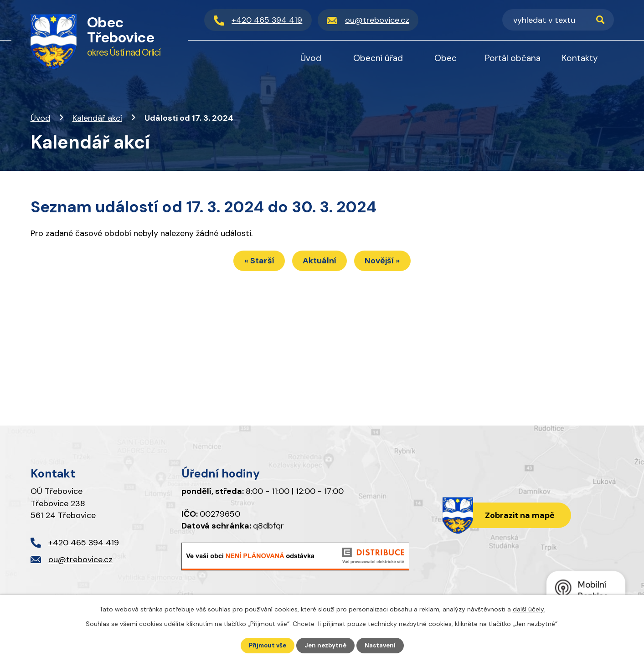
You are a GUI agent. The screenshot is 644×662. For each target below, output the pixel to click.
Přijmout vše (265, 645)
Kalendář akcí (97, 118)
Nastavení (383, 645)
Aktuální (319, 262)
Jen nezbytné (326, 645)
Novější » (389, 262)
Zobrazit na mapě (518, 516)
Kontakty (580, 58)
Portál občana (513, 58)
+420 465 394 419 (84, 543)
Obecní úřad (378, 58)
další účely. (529, 609)
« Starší (252, 262)
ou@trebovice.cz (80, 559)
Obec (446, 58)
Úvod (40, 118)
